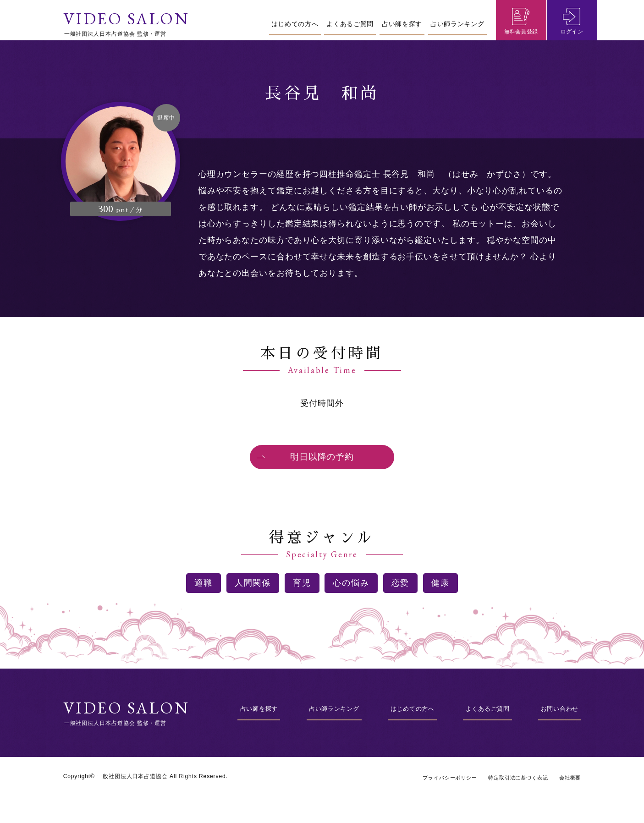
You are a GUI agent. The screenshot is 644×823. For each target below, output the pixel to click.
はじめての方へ (295, 24)
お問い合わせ (557, 723)
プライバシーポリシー (441, 793)
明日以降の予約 (322, 464)
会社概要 (569, 793)
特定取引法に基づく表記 (514, 793)
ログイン (572, 35)
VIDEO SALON (127, 19)
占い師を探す (402, 24)
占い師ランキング (457, 24)
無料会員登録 (521, 35)
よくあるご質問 (350, 24)
